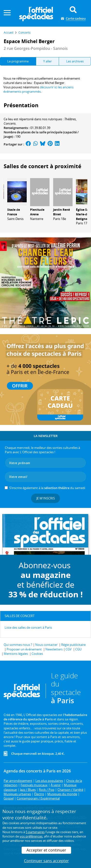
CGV (69, 649)
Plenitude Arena (37, 212)
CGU (78, 649)
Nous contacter (46, 645)
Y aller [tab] (47, 61)
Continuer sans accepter (46, 861)
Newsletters (54, 649)
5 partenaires (35, 832)
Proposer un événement (24, 649)
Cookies (37, 654)
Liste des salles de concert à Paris (28, 627)
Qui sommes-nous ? (18, 645)
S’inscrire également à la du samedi (47, 488)
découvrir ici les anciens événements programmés (38, 89)
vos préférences (31, 836)
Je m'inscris (46, 498)
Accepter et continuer (46, 850)
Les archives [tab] (75, 61)
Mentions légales (16, 654)
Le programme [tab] (18, 61)
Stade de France (14, 212)
